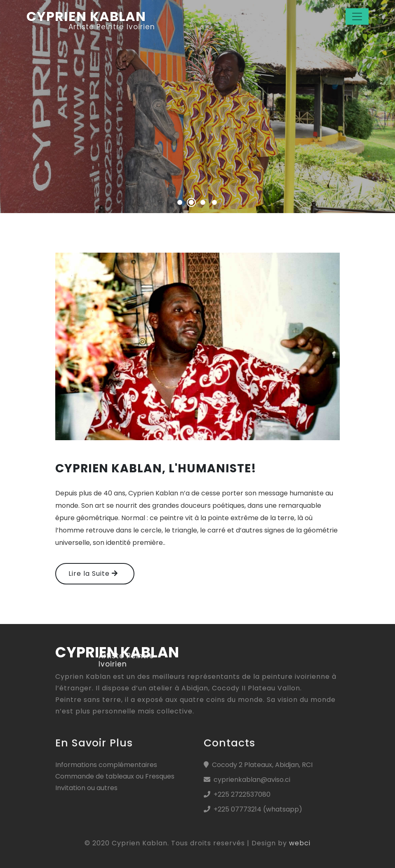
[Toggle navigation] (357, 16)
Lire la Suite (93, 574)
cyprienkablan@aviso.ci (252, 780)
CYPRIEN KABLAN (86, 17)
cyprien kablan (117, 652)
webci (300, 843)
